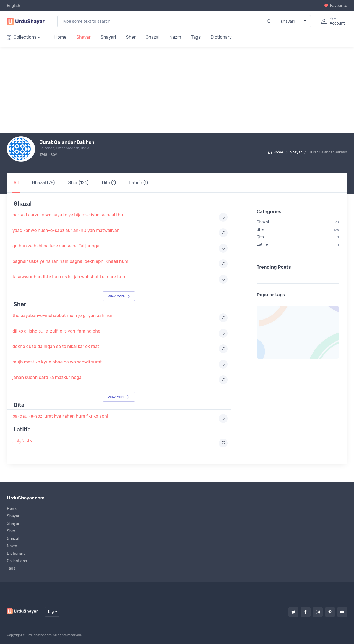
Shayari (108, 37)
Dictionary (221, 37)
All (16, 183)
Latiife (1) (139, 183)
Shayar (84, 37)
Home (60, 37)
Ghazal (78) (44, 183)
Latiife (299, 237)
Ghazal (152, 37)
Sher (131, 37)
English (14, 6)
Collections (22, 37)
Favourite (336, 6)
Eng (51, 612)
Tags (196, 37)
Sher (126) (79, 183)
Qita (299, 230)
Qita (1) (109, 183)
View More (119, 296)
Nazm (175, 37)
